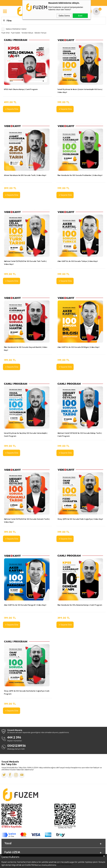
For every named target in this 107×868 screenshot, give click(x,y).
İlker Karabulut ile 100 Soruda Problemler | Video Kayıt (80, 175)
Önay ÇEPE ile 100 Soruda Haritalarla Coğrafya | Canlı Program (27, 692)
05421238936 (16, 746)
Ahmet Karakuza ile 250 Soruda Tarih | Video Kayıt (25, 175)
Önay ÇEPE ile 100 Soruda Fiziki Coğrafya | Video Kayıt (80, 519)
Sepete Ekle (12, 109)
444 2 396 (14, 737)
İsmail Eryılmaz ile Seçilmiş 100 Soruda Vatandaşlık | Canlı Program (26, 435)
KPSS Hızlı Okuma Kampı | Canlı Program (21, 89)
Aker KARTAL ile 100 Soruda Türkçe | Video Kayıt (78, 261)
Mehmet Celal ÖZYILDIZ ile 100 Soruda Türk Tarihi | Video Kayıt (25, 263)
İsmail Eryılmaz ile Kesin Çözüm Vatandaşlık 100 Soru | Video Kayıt (80, 91)
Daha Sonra (64, 16)
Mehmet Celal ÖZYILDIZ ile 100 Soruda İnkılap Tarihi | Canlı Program (80, 435)
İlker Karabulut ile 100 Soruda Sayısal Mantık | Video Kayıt (26, 349)
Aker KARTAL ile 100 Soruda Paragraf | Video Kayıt (25, 605)
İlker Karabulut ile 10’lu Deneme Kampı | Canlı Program (80, 605)
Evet (80, 16)
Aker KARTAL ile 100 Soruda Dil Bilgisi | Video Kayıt (78, 347)
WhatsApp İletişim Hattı (16, 749)
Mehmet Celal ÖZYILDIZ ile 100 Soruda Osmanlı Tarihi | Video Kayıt (27, 521)
